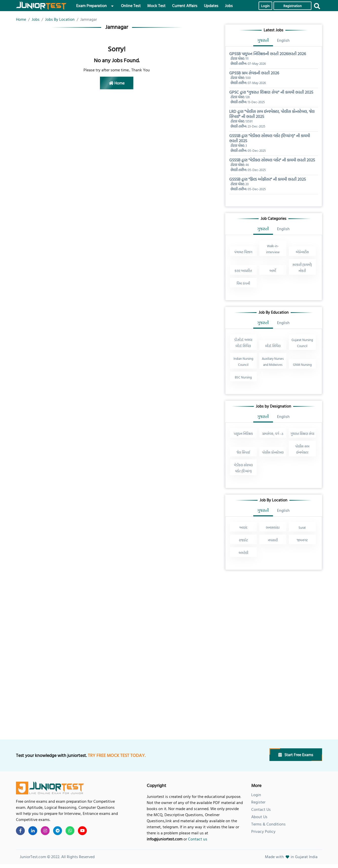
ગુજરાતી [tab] (263, 40)
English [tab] (283, 40)
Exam (91, 6)
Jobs (229, 6)
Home (21, 19)
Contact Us (261, 809)
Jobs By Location (60, 19)
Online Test (131, 6)
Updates (211, 6)
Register (258, 802)
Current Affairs (185, 6)
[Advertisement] (274, 612)
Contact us (198, 839)
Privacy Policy (263, 831)
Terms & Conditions (268, 824)
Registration (293, 6)
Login (265, 6)
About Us (259, 817)
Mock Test (156, 6)
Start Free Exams (296, 755)
